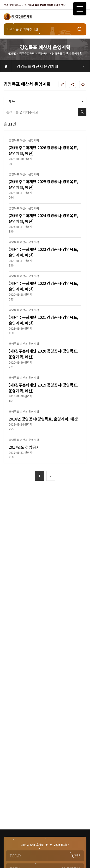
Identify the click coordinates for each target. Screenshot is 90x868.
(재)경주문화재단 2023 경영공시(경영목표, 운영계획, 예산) (43, 252)
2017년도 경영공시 (24, 447)
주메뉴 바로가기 (0, 0)
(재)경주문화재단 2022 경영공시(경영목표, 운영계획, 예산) (43, 286)
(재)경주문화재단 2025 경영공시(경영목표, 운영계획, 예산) (43, 184)
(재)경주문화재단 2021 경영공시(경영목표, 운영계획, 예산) (43, 320)
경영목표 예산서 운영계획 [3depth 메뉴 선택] (38, 66)
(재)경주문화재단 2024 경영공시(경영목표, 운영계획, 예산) (43, 218)
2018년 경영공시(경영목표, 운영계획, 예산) (44, 419)
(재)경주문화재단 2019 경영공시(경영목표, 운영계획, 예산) (43, 388)
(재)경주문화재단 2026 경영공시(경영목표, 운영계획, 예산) (43, 150)
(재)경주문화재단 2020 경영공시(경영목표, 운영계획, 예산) (43, 354)
